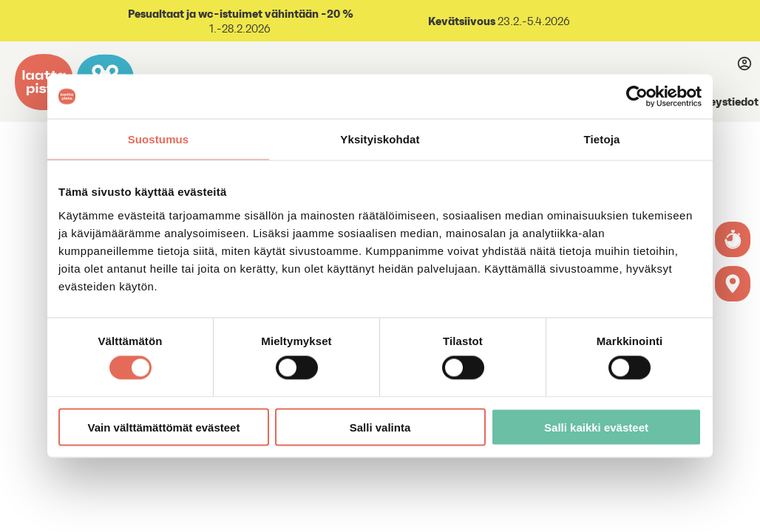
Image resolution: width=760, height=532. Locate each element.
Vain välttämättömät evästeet (164, 427)
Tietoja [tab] (602, 139)
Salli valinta (380, 427)
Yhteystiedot (725, 101)
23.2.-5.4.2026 (533, 21)
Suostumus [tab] (159, 139)
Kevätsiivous (462, 21)
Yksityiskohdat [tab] (380, 139)
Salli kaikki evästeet (596, 427)
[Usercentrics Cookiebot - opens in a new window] (637, 97)
